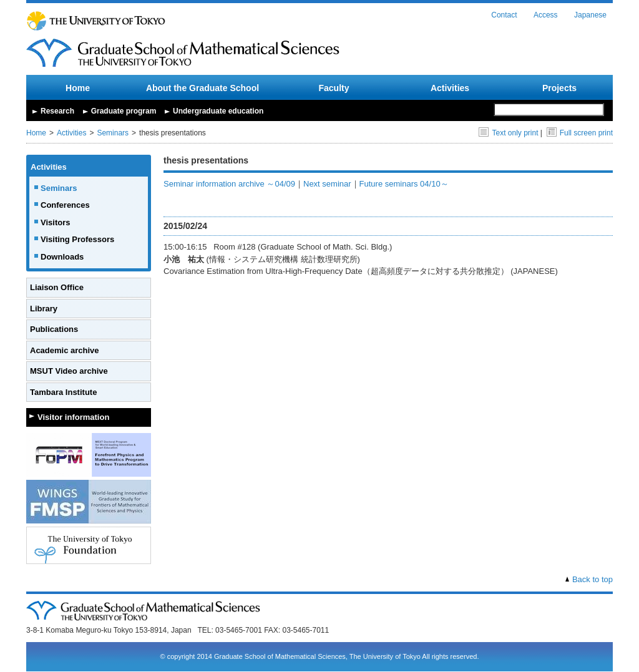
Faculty (334, 88)
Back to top (593, 579)
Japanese (590, 15)
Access (546, 15)
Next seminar (327, 184)
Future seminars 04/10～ (404, 184)
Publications (54, 329)
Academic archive (65, 350)
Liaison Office (57, 287)
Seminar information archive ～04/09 (229, 184)
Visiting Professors (77, 239)
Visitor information (73, 417)
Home (78, 88)
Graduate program (124, 111)
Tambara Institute (63, 392)
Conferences (65, 205)
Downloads (62, 257)
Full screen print (580, 133)
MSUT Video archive (69, 371)
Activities (450, 88)
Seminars (113, 133)
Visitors (55, 222)
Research (57, 111)
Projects (559, 88)
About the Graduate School (202, 88)
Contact (504, 15)
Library (44, 309)
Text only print (508, 133)
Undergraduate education (218, 111)
